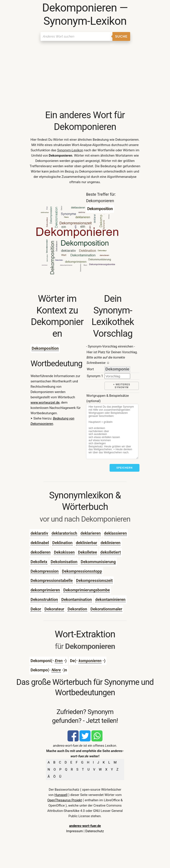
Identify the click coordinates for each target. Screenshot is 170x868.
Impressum (74, 831)
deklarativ (39, 533)
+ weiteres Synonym (122, 386)
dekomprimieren (45, 590)
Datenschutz (95, 831)
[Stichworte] (112, 431)
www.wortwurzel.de (45, 403)
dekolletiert (111, 552)
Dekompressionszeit (94, 580)
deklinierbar (87, 543)
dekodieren (41, 552)
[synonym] (117, 376)
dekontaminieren (110, 599)
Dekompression (45, 571)
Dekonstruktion (44, 599)
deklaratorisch (64, 533)
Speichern (125, 468)
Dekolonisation (64, 562)
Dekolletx (39, 562)
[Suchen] (76, 36)
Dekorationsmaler (106, 609)
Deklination (62, 543)
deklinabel (40, 543)
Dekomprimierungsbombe (87, 590)
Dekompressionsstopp (82, 571)
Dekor (36, 609)
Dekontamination (77, 599)
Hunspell (61, 795)
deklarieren (91, 533)
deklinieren (110, 543)
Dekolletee (87, 552)
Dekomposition (45, 348)
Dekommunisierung (98, 562)
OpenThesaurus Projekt (65, 800)
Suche (121, 36)
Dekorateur (54, 609)
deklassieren (115, 533)
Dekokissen (64, 552)
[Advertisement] (85, 76)
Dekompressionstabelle (52, 580)
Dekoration (77, 609)
